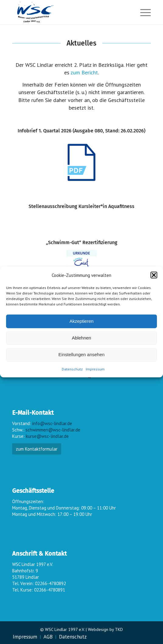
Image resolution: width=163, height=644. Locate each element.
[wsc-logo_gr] (68, 12)
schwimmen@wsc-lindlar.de (53, 430)
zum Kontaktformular (37, 449)
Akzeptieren (81, 321)
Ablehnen (81, 338)
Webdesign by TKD (105, 629)
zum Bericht (84, 72)
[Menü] (142, 12)
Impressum (95, 369)
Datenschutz (72, 369)
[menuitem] (142, 12)
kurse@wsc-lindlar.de (47, 436)
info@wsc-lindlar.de (52, 423)
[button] (154, 275)
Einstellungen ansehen (81, 354)
